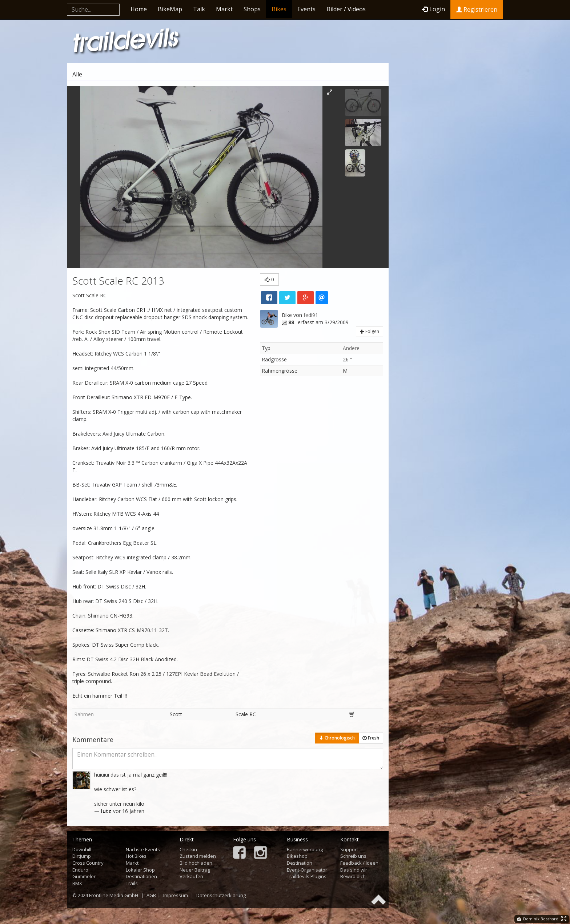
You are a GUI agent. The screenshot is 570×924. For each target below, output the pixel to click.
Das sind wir (354, 870)
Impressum (176, 895)
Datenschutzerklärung (221, 895)
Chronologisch (337, 738)
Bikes (279, 9)
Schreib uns (353, 856)
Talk (199, 9)
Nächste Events (143, 849)
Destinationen (141, 876)
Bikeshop (297, 856)
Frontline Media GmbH (114, 895)
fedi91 (311, 315)
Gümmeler (84, 876)
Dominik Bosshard (538, 919)
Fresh (371, 738)
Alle (77, 74)
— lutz (103, 811)
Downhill (82, 849)
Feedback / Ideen (359, 863)
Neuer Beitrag (195, 870)
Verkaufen (191, 876)
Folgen (370, 331)
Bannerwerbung (305, 849)
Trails (132, 883)
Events (306, 9)
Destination (300, 863)
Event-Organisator (307, 870)
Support (349, 849)
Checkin (188, 849)
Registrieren (477, 9)
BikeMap (170, 9)
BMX (77, 883)
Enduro (80, 870)
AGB (151, 895)
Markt (224, 9)
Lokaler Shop (140, 870)
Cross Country (88, 863)
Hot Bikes (136, 856)
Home (139, 9)
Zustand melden (198, 856)
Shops (252, 9)
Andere (351, 348)
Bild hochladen (196, 863)
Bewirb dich (353, 876)
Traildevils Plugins (307, 876)
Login (433, 9)
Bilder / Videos (346, 9)
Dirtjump (82, 856)
